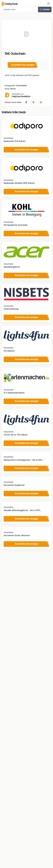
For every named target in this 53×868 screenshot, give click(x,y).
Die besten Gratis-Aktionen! (17, 535)
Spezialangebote (12, 267)
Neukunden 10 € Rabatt (15, 141)
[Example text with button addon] (20, 10)
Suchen (45, 9)
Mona (13, 89)
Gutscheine (21, 86)
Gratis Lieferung (11, 309)
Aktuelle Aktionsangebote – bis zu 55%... (22, 510)
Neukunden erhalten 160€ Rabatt (19, 183)
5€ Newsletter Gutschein (16, 225)
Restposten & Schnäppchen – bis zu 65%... (23, 460)
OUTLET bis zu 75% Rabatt (16, 435)
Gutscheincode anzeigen (23, 65)
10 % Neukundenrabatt (14, 393)
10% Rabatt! (9, 351)
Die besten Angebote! (14, 485)
